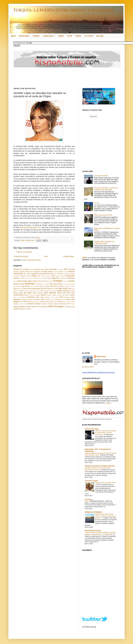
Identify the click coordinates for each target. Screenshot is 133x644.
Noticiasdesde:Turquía (93, 531)
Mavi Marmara (50, 293)
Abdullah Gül (18, 269)
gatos (20, 286)
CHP (39, 276)
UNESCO (43, 307)
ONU (37, 297)
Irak (53, 289)
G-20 (64, 284)
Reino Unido (70, 300)
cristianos (17, 278)
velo (69, 307)
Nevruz (67, 295)
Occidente (31, 297)
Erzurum (66, 281)
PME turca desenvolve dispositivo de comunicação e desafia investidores (106, 433)
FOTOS (70, 36)
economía (71, 278)
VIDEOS (78, 36)
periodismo (37, 300)
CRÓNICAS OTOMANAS (93, 512)
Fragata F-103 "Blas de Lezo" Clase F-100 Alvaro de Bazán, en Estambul (106, 516)
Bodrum (56, 274)
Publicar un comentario (24, 252)
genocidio (25, 286)
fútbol (60, 284)
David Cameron (29, 278)
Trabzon (50, 304)
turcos (16, 307)
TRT (69, 304)
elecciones (50, 281)
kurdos (60, 291)
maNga (21, 293)
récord (63, 300)
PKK (43, 299)
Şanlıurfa (42, 302)
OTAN (61, 297)
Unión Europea (55, 306)
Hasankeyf (72, 286)
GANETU (16, 286)
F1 (44, 284)
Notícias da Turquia (92, 429)
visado (73, 307)
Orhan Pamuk (45, 297)
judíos (41, 291)
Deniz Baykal (47, 278)
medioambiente (18, 295)
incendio (44, 288)
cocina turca (60, 276)
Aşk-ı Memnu (28, 274)
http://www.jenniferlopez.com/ (30, 227)
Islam (60, 288)
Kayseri (50, 291)
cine (43, 276)
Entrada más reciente (21, 256)
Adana (32, 269)
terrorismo (44, 304)
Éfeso (15, 281)
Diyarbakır (63, 278)
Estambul (30, 284)
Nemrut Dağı (61, 295)
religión (16, 302)
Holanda (16, 288)
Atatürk (34, 274)
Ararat (66, 272)
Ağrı (43, 269)
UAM (38, 307)
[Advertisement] (63, 78)
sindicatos (60, 302)
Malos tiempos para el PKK (103, 215)
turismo (22, 307)
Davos (36, 278)
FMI (51, 284)
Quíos (52, 300)
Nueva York (17, 297)
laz (70, 291)
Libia (73, 291)
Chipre (23, 240)
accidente (26, 269)
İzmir (15, 291)
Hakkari (62, 286)
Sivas (68, 302)
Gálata (68, 284)
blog (52, 274)
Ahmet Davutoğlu (50, 269)
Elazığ (44, 281)
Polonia (48, 300)
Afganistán (37, 269)
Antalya (61, 272)
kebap (55, 291)
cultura (22, 278)
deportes (56, 278)
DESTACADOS (24, 36)
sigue (109, 403)
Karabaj (46, 291)
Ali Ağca (22, 272)
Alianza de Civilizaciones (33, 272)
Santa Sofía (49, 302)
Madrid (15, 293)
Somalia (72, 302)
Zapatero (22, 309)
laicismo (66, 291)
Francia (55, 284)
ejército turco (37, 281)
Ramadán (58, 300)
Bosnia (65, 274)
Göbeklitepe (36, 286)
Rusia (30, 302)
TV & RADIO (89, 36)
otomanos (67, 297)
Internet (49, 288)
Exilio (87, 501)
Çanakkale (16, 276)
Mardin (35, 293)
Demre (41, 278)
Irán (56, 288)
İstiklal (70, 288)
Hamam (66, 286)
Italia (73, 289)
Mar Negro (28, 293)
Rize (21, 302)
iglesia (38, 288)
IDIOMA (61, 36)
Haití (57, 286)
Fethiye (47, 284)
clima (53, 276)
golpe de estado (45, 286)
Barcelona (40, 274)
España (72, 281)
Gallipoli (72, 284)
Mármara (40, 293)
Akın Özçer (60, 269)
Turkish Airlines (31, 307)
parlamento (17, 300)
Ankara (50, 272)
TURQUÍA (36, 36)
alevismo (16, 272)
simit (55, 302)
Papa (73, 297)
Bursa (73, 274)
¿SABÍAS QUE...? (49, 36)
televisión (30, 304)
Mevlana (31, 295)
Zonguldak (28, 309)
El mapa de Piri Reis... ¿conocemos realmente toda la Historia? (106, 189)
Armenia (71, 271)
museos (49, 295)
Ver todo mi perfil (88, 367)
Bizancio (47, 274)
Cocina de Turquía (91, 481)
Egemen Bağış (22, 281)
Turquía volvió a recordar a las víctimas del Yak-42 (104, 242)
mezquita (37, 295)
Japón (22, 291)
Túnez (73, 304)
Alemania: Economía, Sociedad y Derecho (100, 466)
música (54, 295)
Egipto (30, 281)
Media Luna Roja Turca (66, 293)
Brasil (69, 274)
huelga (33, 288)
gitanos (31, 286)
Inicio (46, 256)
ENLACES (100, 36)
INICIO (13, 36)
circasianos (48, 276)
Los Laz (97, 203)
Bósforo (61, 274)
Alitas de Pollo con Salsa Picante (106, 483)
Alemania (71, 269)
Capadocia (23, 276)
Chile (29, 276)
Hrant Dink (27, 288)
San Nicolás (36, 302)
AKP (66, 269)
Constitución (70, 276)
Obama (23, 297)
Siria (65, 302)
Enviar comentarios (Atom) (32, 260)
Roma (25, 302)
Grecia (53, 286)
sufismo (20, 304)
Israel (65, 288)
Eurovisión (39, 284)
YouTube (16, 309)
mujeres (43, 295)
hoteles (21, 289)
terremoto (37, 304)
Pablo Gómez (101, 357)
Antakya (56, 272)
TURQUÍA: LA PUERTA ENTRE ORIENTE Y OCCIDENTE (63, 10)
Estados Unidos (19, 284)
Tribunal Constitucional (60, 304)
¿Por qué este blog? (101, 176)
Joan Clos (36, 291)
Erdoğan (58, 281)
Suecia (15, 304)
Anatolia (45, 272)
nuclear (72, 295)
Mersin (26, 295)
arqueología (18, 274)
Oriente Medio (54, 297)
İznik (18, 291)
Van (65, 307)
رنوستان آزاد (89, 499)
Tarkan (25, 304)
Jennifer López (30, 240)
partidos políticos (27, 300)
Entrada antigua (69, 256)
